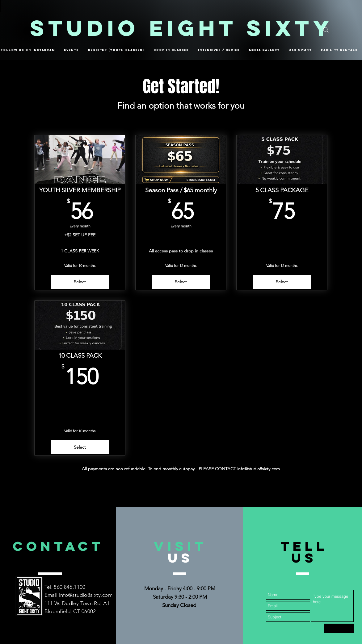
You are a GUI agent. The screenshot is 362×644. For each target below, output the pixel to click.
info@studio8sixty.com (86, 595)
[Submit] (339, 628)
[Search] (326, 30)
